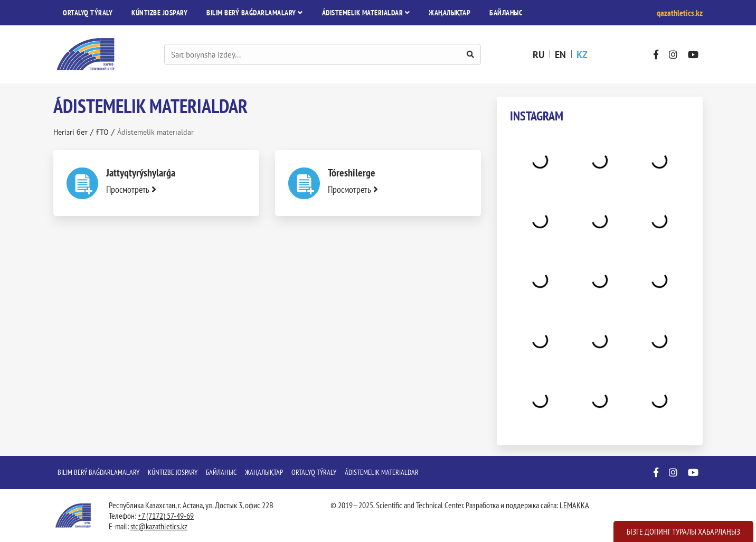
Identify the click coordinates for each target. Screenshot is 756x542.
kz (582, 55)
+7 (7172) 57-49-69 (166, 516)
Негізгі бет (70, 132)
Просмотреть (131, 189)
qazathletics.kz (680, 13)
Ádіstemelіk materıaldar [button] (366, 13)
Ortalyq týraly (88, 13)
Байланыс (506, 13)
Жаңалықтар (450, 13)
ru (538, 55)
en (560, 55)
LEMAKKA (574, 505)
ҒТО (102, 132)
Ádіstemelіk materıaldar (382, 472)
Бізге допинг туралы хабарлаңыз (683, 531)
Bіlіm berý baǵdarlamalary (98, 472)
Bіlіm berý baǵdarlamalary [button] (255, 13)
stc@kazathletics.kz (159, 526)
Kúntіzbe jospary (159, 13)
